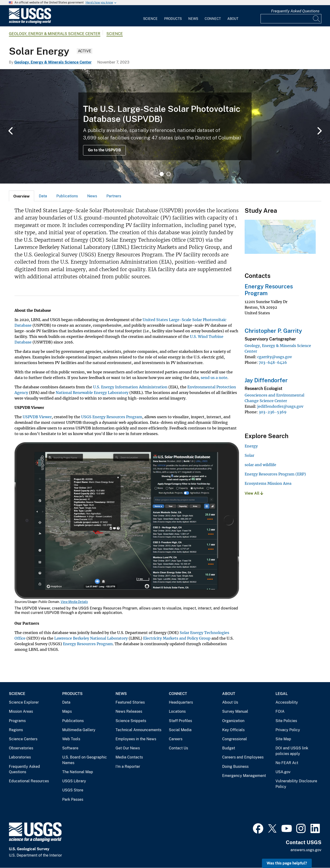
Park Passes (73, 799)
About (233, 19)
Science (150, 19)
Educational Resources (29, 781)
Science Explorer (24, 702)
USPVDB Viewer (37, 417)
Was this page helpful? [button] (287, 863)
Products (173, 19)
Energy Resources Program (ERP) (275, 474)
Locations (177, 711)
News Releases (129, 711)
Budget (229, 748)
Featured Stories (130, 702)
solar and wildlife (260, 465)
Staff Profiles (180, 721)
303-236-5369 (273, 412)
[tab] (22, 196)
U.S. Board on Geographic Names (85, 760)
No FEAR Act (287, 763)
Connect (213, 19)
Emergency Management (244, 776)
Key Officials (233, 730)
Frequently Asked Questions (295, 11)
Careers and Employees (243, 757)
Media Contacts (129, 757)
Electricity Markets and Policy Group (177, 638)
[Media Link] (127, 521)
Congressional (235, 739)
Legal (282, 694)
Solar (249, 455)
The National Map (78, 772)
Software (70, 748)
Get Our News (128, 748)
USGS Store (73, 790)
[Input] (291, 19)
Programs (17, 721)
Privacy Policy (288, 730)
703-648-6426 (273, 362)
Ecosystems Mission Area (268, 483)
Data (43, 196)
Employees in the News (136, 739)
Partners (114, 196)
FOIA (280, 711)
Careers (176, 739)
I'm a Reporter (128, 767)
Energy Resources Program (88, 644)
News (193, 19)
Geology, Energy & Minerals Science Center (55, 34)
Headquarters (181, 702)
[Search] (317, 19)
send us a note (214, 378)
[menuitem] (150, 16)
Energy (251, 446)
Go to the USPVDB (104, 150)
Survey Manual (235, 711)
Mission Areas (21, 711)
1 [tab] (162, 174)
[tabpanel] (165, 126)
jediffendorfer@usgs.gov (280, 406)
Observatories (21, 748)
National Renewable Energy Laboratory (92, 393)
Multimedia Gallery (79, 730)
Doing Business (235, 767)
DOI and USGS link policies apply (292, 751)
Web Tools (71, 739)
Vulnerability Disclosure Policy (296, 784)
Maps (67, 711)
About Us (230, 702)
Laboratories (20, 757)
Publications (67, 196)
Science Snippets (131, 721)
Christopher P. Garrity (273, 331)
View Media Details (74, 602)
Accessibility (287, 702)
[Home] (30, 23)
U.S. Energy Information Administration (130, 387)
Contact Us (178, 748)
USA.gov (283, 772)
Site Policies (286, 721)
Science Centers (23, 739)
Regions (16, 730)
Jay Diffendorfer (266, 380)
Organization (233, 721)
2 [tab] (169, 174)
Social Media (180, 730)
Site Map (283, 739)
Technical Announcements (138, 730)
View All (254, 493)
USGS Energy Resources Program (112, 417)
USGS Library (74, 781)
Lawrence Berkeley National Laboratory (91, 638)
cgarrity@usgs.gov (275, 357)
